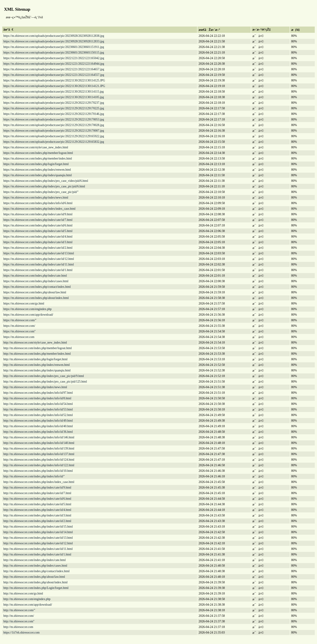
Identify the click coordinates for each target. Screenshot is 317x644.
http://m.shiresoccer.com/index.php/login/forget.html (35, 359)
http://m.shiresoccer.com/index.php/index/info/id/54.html (38, 404)
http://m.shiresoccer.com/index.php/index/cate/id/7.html (37, 493)
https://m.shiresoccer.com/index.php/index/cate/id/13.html (39, 253)
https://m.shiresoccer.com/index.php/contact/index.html (37, 287)
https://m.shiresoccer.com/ (19, 326)
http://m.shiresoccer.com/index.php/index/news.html (35, 387)
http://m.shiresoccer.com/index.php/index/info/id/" (34, 476)
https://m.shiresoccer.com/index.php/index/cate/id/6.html (38, 225)
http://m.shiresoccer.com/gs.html (23, 593)
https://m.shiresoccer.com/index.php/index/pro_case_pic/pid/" (41, 192)
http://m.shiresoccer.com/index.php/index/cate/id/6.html (37, 499)
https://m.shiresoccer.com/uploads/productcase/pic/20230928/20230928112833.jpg (54, 41)
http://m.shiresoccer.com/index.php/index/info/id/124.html (39, 460)
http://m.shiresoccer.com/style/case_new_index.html (35, 343)
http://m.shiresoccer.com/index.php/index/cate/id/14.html (38, 532)
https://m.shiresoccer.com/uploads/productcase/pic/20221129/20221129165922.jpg (54, 136)
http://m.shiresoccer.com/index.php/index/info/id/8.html (37, 398)
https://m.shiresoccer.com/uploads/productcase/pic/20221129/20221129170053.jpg (54, 119)
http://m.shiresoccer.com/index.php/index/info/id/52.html (38, 415)
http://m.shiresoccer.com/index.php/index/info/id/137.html (39, 454)
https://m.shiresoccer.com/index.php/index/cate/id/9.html (38, 214)
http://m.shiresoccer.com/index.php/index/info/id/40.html (38, 426)
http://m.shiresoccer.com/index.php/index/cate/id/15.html (38, 527)
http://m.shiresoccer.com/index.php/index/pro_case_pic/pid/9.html (44, 376)
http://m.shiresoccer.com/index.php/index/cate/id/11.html (38, 549)
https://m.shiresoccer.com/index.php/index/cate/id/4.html (38, 237)
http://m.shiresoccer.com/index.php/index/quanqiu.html (37, 370)
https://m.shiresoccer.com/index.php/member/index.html (38, 158)
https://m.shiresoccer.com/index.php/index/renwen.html (37, 170)
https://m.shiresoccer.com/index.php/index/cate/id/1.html (38, 270)
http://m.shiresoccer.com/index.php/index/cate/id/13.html (38, 538)
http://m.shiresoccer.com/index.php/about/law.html (34, 577)
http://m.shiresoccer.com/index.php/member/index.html (37, 354)
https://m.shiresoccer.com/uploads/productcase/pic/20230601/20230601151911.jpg (54, 47)
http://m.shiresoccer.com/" (19, 610)
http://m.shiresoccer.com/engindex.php (27, 599)
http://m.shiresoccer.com (18, 627)
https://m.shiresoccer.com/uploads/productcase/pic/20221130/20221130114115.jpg (54, 92)
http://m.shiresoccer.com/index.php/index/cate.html (35, 560)
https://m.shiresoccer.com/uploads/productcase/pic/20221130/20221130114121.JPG (54, 86)
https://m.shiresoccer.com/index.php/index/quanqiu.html (38, 175)
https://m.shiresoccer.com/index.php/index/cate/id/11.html (39, 264)
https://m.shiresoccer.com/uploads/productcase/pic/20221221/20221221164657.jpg (54, 69)
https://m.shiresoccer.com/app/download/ (28, 315)
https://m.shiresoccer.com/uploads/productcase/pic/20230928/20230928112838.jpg (54, 36)
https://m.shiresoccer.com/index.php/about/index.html (36, 298)
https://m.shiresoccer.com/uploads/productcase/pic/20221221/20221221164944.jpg (54, 64)
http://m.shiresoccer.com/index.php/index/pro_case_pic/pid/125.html (45, 382)
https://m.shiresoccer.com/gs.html (24, 303)
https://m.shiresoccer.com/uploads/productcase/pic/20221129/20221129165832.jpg (54, 142)
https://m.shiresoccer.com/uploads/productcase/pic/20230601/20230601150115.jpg (54, 53)
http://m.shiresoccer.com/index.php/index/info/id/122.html (39, 465)
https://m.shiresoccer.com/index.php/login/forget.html (36, 164)
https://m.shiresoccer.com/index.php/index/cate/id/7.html (38, 220)
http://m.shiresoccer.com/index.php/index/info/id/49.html (38, 421)
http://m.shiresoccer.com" (19, 621)
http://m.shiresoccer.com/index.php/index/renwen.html (37, 365)
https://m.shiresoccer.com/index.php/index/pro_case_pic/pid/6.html (44, 186)
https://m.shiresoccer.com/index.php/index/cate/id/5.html (38, 231)
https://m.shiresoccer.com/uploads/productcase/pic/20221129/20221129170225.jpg (54, 108)
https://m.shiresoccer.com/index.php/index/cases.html (36, 281)
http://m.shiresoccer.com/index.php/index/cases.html (35, 566)
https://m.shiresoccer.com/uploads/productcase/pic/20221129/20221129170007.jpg (54, 131)
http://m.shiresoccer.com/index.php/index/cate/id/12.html (38, 543)
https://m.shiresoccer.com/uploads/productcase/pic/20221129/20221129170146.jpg (54, 114)
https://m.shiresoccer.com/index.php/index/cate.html (35, 276)
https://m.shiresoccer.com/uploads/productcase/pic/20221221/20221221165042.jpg (54, 58)
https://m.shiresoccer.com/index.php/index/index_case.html (39, 209)
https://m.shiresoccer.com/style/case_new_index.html (36, 147)
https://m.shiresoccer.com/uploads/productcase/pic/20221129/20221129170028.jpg (54, 125)
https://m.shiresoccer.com (19, 337)
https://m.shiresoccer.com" (20, 331)
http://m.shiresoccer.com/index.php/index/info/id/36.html (38, 432)
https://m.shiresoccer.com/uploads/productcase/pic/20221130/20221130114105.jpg (54, 97)
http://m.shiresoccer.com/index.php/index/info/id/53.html (38, 409)
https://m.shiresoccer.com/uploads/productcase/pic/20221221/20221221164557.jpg (54, 75)
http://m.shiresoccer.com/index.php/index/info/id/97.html (38, 393)
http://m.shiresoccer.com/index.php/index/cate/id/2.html (37, 521)
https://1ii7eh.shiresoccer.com (22, 633)
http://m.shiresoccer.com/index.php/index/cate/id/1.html (37, 554)
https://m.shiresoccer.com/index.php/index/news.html (36, 198)
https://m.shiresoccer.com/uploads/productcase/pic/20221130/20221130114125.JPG (54, 80)
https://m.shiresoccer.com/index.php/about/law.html (35, 292)
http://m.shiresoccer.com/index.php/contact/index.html (36, 571)
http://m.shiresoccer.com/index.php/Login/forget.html (36, 588)
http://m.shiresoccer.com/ (19, 616)
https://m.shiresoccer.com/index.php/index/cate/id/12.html (39, 259)
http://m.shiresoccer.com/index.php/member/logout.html (38, 348)
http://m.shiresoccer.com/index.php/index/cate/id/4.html (37, 510)
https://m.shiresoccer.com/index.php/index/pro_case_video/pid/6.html (46, 181)
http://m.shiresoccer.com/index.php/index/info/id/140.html (39, 443)
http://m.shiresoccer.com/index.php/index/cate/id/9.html (37, 488)
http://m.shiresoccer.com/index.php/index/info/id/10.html (38, 471)
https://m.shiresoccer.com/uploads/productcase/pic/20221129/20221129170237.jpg (54, 103)
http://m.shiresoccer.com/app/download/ (28, 605)
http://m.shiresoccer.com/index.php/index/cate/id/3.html (37, 515)
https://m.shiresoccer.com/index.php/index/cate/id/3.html (38, 242)
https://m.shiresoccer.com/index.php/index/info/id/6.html (38, 203)
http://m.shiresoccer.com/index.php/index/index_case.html (39, 482)
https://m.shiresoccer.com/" (20, 320)
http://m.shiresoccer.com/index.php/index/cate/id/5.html (37, 504)
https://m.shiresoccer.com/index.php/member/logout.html (38, 153)
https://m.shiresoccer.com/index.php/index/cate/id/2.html (38, 248)
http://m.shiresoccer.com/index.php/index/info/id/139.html (39, 448)
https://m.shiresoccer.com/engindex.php (28, 309)
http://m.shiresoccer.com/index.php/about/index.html (35, 582)
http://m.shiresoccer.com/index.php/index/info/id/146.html (39, 437)
